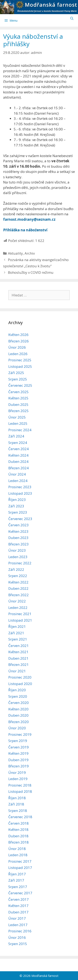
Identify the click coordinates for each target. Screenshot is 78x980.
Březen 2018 (19, 842)
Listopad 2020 (20, 684)
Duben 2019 (18, 760)
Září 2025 (16, 373)
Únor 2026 (17, 347)
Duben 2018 (18, 836)
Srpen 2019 (18, 741)
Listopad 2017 (20, 868)
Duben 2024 (18, 462)
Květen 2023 (18, 531)
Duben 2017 (18, 912)
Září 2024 (16, 436)
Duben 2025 (18, 405)
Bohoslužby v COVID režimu (31, 272)
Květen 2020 (18, 709)
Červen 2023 (19, 525)
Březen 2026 (19, 341)
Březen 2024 (19, 468)
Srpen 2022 (18, 576)
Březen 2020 (19, 722)
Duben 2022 (18, 588)
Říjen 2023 (17, 500)
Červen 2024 (19, 449)
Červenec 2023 (20, 519)
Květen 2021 (18, 652)
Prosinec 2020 (20, 677)
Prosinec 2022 (20, 563)
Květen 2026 (18, 335)
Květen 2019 (18, 753)
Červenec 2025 (20, 385)
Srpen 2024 (18, 443)
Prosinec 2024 (20, 430)
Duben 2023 (18, 538)
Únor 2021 (17, 671)
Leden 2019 (18, 779)
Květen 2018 (18, 829)
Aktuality (15, 253)
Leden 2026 (18, 354)
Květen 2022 (18, 582)
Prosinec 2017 (20, 861)
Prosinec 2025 (20, 360)
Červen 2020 (19, 703)
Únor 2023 (17, 550)
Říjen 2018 (17, 798)
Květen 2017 (18, 906)
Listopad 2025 (20, 366)
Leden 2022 (18, 608)
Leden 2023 (18, 557)
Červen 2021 (19, 646)
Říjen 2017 (17, 874)
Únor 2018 (17, 849)
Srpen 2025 (18, 379)
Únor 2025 (17, 417)
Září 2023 (16, 506)
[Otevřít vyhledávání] (72, 18)
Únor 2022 (17, 601)
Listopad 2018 (20, 791)
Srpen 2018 (18, 811)
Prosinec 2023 (20, 487)
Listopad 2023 (20, 493)
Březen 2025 (19, 411)
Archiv (30, 253)
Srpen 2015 (18, 944)
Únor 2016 (17, 937)
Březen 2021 (19, 665)
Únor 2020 (17, 728)
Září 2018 (16, 804)
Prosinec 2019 (20, 734)
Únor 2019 (17, 772)
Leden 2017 (18, 925)
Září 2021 (16, 633)
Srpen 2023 (18, 512)
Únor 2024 (17, 474)
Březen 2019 (19, 766)
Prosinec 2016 (20, 931)
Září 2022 (16, 569)
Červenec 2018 (20, 817)
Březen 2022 (19, 595)
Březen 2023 (19, 544)
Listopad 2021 (20, 620)
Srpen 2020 (18, 696)
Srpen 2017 (18, 887)
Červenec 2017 (20, 893)
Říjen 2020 (17, 690)
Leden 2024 (18, 481)
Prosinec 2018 (20, 785)
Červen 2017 (19, 899)
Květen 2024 (18, 455)
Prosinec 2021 (20, 614)
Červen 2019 (19, 747)
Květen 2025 (18, 398)
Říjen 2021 (17, 626)
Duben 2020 (18, 715)
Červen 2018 (19, 823)
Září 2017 (16, 880)
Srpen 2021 (18, 639)
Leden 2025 (18, 423)
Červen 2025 (19, 392)
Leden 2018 (18, 855)
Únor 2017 (17, 918)
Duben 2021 (18, 658)
